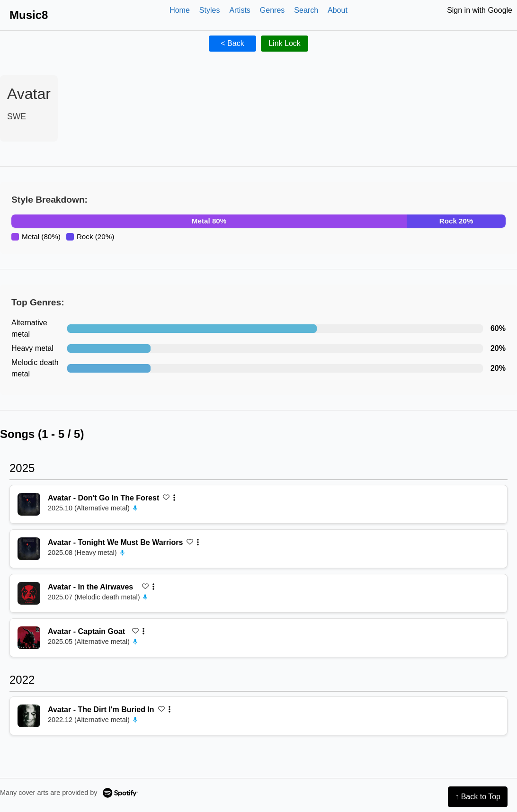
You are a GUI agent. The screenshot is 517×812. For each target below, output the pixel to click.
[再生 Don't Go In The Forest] (29, 504)
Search (306, 10)
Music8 (29, 15)
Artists (240, 10)
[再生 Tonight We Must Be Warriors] (29, 549)
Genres (272, 10)
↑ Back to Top (478, 797)
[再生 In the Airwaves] (29, 593)
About (338, 10)
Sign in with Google (480, 10)
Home (180, 10)
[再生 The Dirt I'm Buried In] (29, 716)
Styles (210, 10)
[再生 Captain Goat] (29, 638)
